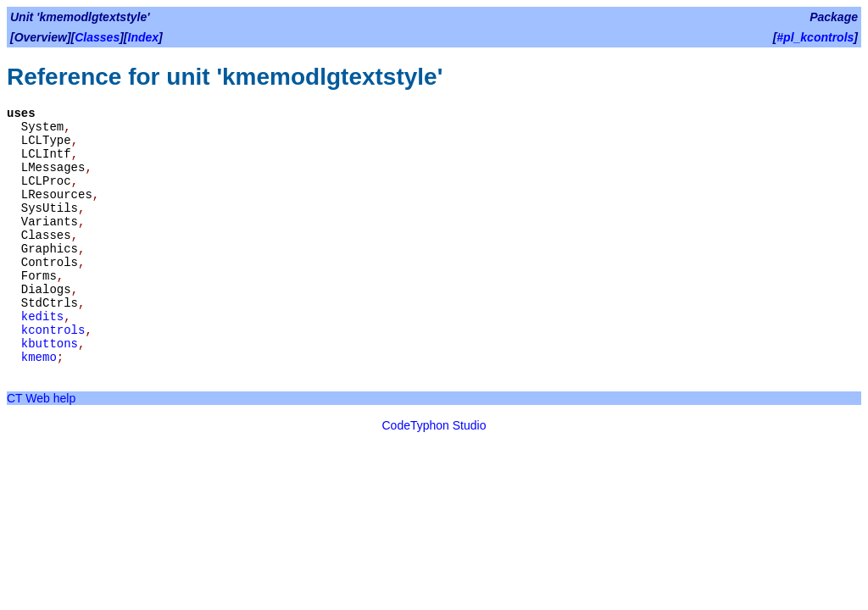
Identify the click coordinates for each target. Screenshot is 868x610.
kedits (42, 317)
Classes (97, 37)
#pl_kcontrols (815, 37)
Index (144, 37)
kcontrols (53, 330)
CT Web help (41, 398)
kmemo (39, 358)
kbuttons (50, 344)
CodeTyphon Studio (434, 425)
